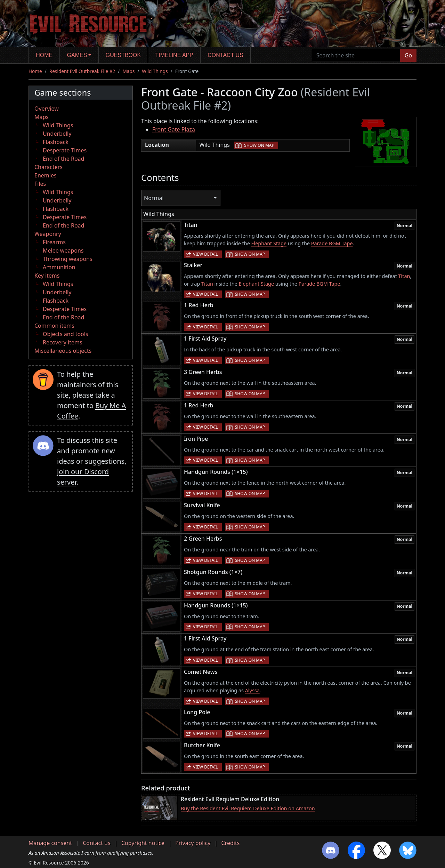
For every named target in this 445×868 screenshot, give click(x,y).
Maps (128, 71)
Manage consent (50, 843)
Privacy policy (193, 843)
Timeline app (174, 55)
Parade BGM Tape (332, 243)
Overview (47, 109)
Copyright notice (143, 843)
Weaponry (48, 234)
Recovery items (63, 342)
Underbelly (57, 134)
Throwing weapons (68, 259)
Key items (47, 276)
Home (44, 55)
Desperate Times (65, 150)
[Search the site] (356, 55)
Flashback (56, 142)
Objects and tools (66, 334)
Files (40, 184)
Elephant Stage (269, 243)
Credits (230, 843)
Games (77, 55)
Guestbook (123, 55)
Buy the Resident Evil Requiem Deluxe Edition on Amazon (248, 808)
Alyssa (252, 690)
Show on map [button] (259, 145)
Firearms (54, 242)
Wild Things (155, 71)
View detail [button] (205, 254)
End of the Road (63, 159)
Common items (54, 326)
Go (408, 55)
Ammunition (59, 267)
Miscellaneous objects (63, 351)
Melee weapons (63, 250)
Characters (48, 167)
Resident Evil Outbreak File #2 (82, 71)
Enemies (46, 175)
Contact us (225, 55)
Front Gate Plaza (174, 129)
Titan (404, 276)
